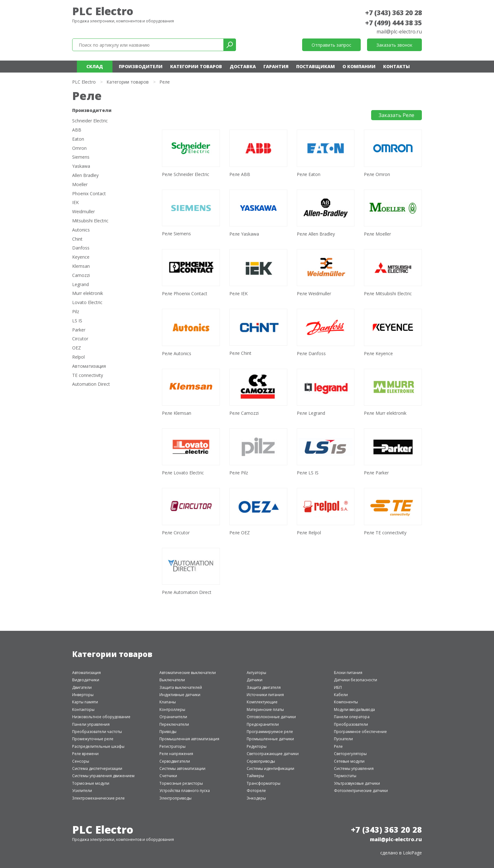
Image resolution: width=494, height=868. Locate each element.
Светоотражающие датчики (273, 754)
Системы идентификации (270, 768)
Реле (338, 746)
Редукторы (257, 746)
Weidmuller (83, 212)
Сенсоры (81, 761)
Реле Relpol (309, 533)
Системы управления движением (103, 776)
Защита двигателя (264, 687)
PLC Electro (103, 11)
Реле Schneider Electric (186, 174)
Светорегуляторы (350, 754)
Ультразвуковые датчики (357, 783)
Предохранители (263, 724)
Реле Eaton (309, 174)
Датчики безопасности (356, 680)
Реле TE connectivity (385, 533)
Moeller (80, 185)
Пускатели (343, 739)
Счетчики (168, 776)
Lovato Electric (87, 303)
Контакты (396, 66)
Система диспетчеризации (97, 768)
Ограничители (173, 717)
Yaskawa (81, 166)
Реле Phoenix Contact (185, 293)
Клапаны (168, 702)
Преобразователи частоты (97, 732)
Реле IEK (238, 293)
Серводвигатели (175, 761)
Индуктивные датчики (180, 695)
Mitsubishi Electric (90, 221)
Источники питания (265, 695)
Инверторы (83, 695)
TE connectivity (88, 375)
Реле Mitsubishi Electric (388, 293)
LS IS (77, 321)
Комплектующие (262, 702)
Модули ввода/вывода (354, 710)
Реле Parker (376, 473)
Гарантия (276, 66)
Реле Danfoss (311, 353)
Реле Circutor (176, 533)
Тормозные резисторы (181, 783)
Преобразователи (351, 724)
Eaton (78, 139)
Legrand (80, 285)
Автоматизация (89, 366)
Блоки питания (348, 673)
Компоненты (346, 702)
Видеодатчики (86, 680)
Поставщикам (316, 66)
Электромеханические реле (98, 798)
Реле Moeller (377, 234)
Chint (77, 239)
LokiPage (412, 853)
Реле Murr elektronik (385, 413)
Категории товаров (196, 66)
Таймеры (255, 776)
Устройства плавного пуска (185, 791)
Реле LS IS (308, 473)
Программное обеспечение (360, 732)
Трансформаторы (264, 783)
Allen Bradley (85, 176)
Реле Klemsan (177, 413)
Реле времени (85, 754)
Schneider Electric (90, 121)
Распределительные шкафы (98, 746)
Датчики (255, 680)
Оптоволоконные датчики (271, 717)
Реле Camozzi (244, 413)
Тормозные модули (91, 783)
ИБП (338, 687)
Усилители (82, 791)
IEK (75, 203)
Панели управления (91, 724)
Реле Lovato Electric (183, 473)
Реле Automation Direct (187, 592)
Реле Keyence (378, 353)
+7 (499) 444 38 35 (393, 23)
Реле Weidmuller (314, 293)
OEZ (77, 348)
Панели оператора (352, 717)
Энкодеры (256, 798)
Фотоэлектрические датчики (361, 791)
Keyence (81, 257)
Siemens (81, 157)
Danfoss (81, 248)
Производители (141, 66)
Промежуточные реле (93, 739)
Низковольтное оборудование (101, 717)
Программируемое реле (270, 732)
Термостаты (345, 776)
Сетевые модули (349, 761)
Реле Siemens (176, 234)
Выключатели (172, 680)
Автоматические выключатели (188, 673)
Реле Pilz (239, 473)
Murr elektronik (88, 293)
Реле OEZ (240, 533)
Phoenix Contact (89, 194)
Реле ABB (240, 174)
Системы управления (354, 768)
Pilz (76, 312)
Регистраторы (172, 746)
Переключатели (174, 724)
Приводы (168, 732)
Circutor (80, 339)
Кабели (341, 695)
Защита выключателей (181, 687)
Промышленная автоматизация (189, 739)
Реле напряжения (176, 754)
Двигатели (82, 687)
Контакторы (83, 710)
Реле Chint (240, 353)
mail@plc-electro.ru (399, 32)
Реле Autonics (177, 353)
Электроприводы (175, 798)
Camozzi (81, 276)
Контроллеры (172, 710)
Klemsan (81, 266)
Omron (79, 148)
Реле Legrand (311, 413)
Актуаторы (256, 673)
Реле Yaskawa (244, 234)
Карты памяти (85, 702)
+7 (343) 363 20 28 (393, 13)
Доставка (243, 66)
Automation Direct (91, 384)
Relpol (78, 357)
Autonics (81, 230)
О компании (359, 66)
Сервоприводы (261, 761)
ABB (77, 130)
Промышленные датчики (270, 739)
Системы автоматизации (182, 768)
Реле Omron (377, 174)
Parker (79, 330)
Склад (95, 66)
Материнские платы (265, 710)
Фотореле (256, 791)
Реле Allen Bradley (316, 234)
